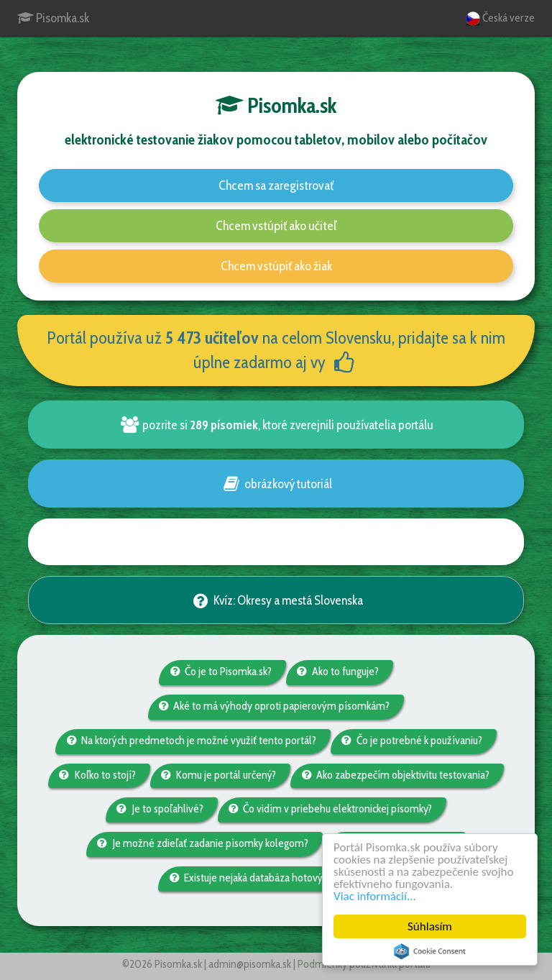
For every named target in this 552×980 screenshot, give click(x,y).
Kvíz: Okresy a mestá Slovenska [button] (276, 600)
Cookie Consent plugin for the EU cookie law (430, 951)
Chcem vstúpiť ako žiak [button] (276, 266)
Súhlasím (430, 926)
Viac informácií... (375, 896)
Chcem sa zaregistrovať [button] (276, 186)
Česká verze (500, 18)
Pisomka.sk (53, 18)
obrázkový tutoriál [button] (276, 484)
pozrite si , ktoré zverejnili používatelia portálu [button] (276, 425)
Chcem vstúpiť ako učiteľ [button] (276, 226)
